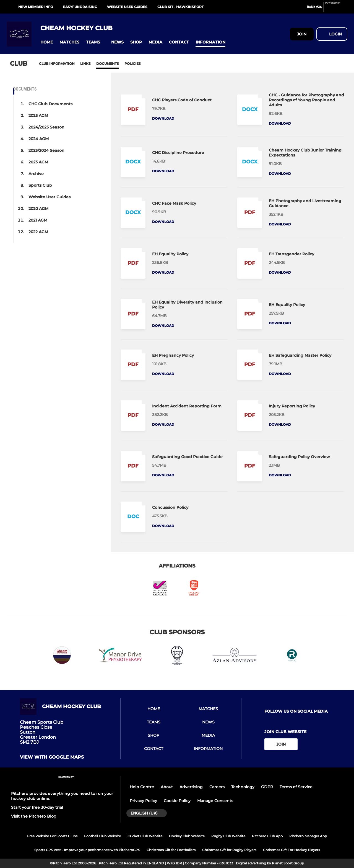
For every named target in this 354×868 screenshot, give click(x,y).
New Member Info (36, 7)
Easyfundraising (80, 7)
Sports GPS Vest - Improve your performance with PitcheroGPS (87, 850)
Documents (108, 64)
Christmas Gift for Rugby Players (229, 850)
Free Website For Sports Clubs (52, 836)
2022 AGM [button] (38, 232)
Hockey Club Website (187, 836)
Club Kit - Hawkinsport (180, 7)
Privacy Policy (143, 801)
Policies (133, 64)
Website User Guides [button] (50, 197)
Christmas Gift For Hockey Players (291, 850)
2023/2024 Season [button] (46, 150)
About (167, 787)
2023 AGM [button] (38, 162)
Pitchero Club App (267, 836)
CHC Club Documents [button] (50, 104)
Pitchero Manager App (308, 836)
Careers (217, 787)
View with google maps (52, 757)
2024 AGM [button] (39, 139)
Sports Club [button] (40, 185)
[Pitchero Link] (336, 9)
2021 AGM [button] (38, 220)
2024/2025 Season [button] (46, 127)
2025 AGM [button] (38, 115)
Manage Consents (215, 801)
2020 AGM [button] (38, 209)
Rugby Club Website (228, 836)
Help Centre (142, 787)
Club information (57, 64)
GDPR (267, 787)
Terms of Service (296, 787)
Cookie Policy (177, 801)
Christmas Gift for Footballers (171, 850)
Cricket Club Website (145, 836)
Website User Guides (127, 7)
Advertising (191, 787)
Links (85, 64)
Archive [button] (36, 174)
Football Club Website (102, 836)
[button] (47, 42)
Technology (243, 787)
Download (163, 118)
